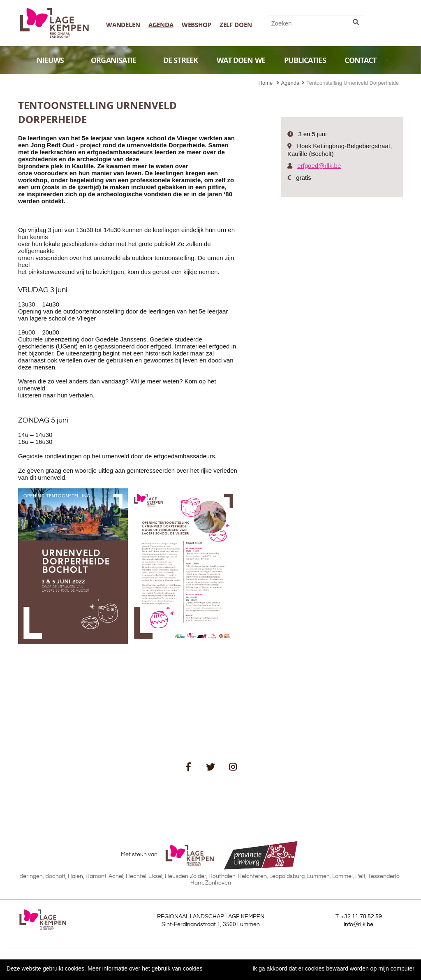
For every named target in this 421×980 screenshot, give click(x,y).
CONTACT (367, 60)
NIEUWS (57, 60)
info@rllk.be (359, 924)
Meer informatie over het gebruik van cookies (145, 968)
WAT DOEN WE (241, 60)
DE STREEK (180, 60)
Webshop (197, 25)
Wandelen (123, 25)
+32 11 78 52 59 (361, 917)
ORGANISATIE (120, 60)
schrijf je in (188, 790)
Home (266, 83)
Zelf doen (236, 25)
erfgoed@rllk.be (319, 166)
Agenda (161, 25)
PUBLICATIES (305, 60)
